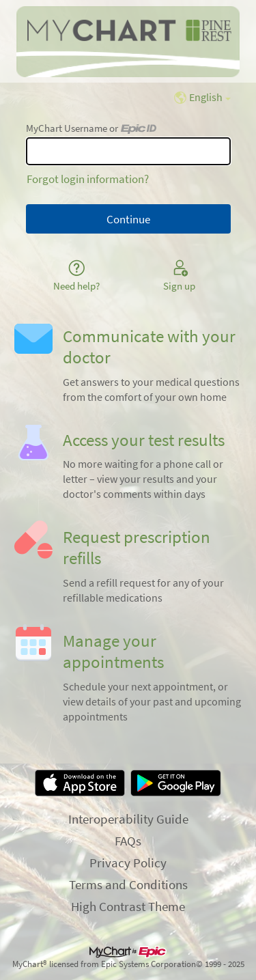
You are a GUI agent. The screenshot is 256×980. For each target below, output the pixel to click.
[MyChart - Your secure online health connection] (128, 42)
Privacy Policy (128, 863)
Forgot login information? (88, 179)
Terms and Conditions (128, 884)
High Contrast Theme (128, 906)
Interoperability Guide (128, 819)
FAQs (128, 841)
